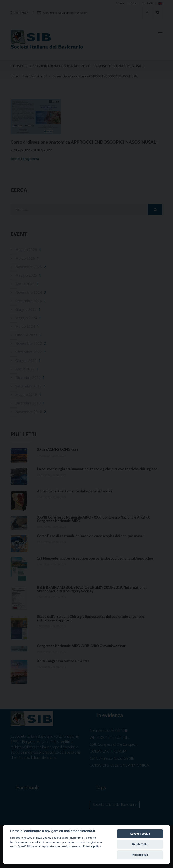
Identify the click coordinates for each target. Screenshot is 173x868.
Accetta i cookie (140, 834)
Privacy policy (92, 846)
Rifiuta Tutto (140, 844)
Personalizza (140, 855)
